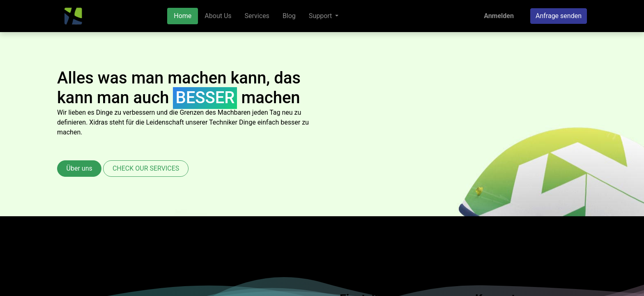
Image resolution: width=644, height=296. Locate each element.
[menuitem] (183, 16)
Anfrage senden (559, 16)
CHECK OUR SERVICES (146, 168)
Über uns (79, 168)
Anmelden (499, 16)
